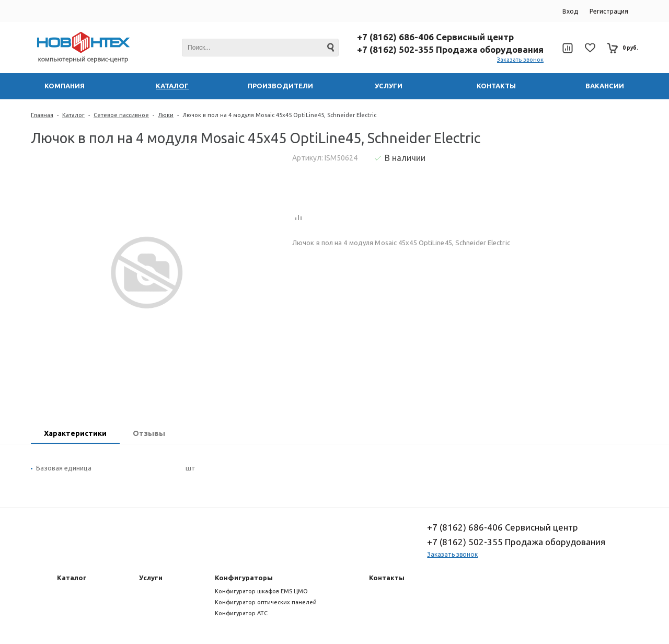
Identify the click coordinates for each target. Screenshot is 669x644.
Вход (570, 11)
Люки (166, 115)
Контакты (387, 578)
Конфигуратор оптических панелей (266, 602)
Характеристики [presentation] (75, 433)
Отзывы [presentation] (149, 433)
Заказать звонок (520, 60)
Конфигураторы (244, 578)
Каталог (73, 115)
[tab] (75, 434)
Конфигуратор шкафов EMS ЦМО (261, 591)
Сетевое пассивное (121, 115)
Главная (42, 115)
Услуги (151, 578)
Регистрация (609, 11)
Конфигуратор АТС (241, 613)
